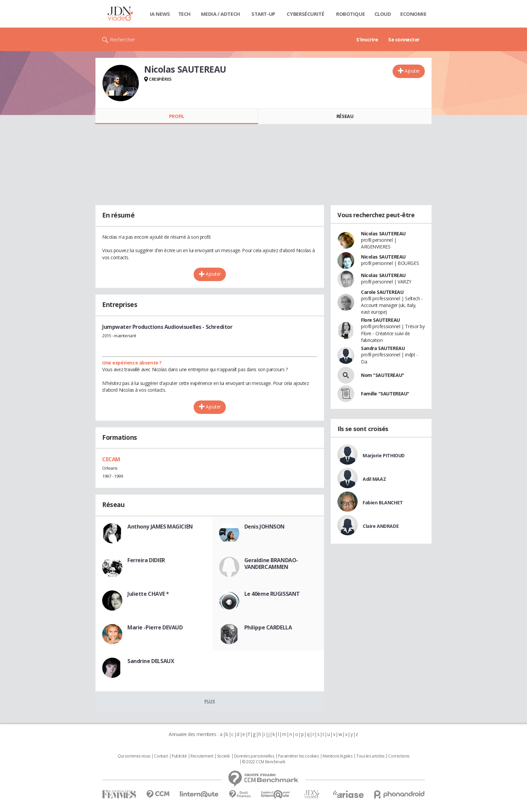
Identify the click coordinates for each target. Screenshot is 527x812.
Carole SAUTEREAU (382, 292)
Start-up (263, 14)
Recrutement (202, 756)
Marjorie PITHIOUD (384, 455)
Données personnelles (254, 756)
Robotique (350, 14)
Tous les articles (370, 756)
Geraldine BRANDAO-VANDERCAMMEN (271, 564)
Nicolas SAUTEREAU (383, 234)
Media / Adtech (220, 14)
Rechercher (123, 39)
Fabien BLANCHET (383, 502)
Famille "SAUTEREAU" (385, 394)
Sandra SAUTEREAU (383, 348)
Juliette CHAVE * (148, 594)
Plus (210, 701)
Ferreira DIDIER (146, 560)
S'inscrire (367, 39)
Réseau (345, 116)
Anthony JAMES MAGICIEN (160, 527)
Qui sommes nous (134, 756)
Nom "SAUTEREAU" (383, 375)
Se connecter (404, 39)
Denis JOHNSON (265, 527)
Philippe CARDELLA (268, 627)
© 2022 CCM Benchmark (264, 762)
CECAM (111, 459)
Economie (413, 14)
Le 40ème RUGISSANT (272, 594)
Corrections (399, 756)
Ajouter (412, 71)
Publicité (179, 756)
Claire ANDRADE (381, 526)
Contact (161, 756)
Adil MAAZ (374, 479)
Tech (184, 14)
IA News (160, 14)
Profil (177, 116)
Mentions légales (337, 756)
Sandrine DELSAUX (151, 661)
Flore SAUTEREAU (380, 320)
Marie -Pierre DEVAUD (155, 627)
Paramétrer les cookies (298, 756)
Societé (224, 756)
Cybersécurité (306, 14)
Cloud (383, 14)
